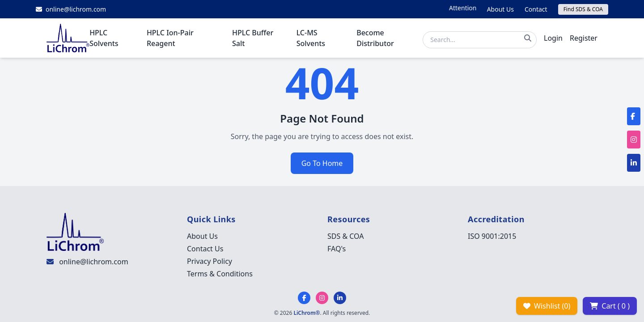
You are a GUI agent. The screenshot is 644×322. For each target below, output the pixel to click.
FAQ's (337, 249)
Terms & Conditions (220, 274)
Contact (536, 9)
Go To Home (322, 163)
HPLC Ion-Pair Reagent (170, 38)
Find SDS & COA (583, 9)
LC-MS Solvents (311, 38)
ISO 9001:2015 (492, 236)
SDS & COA (345, 236)
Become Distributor (375, 38)
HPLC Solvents (104, 38)
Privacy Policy (210, 261)
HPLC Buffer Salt (253, 38)
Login (553, 38)
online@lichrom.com (93, 262)
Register (584, 38)
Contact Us (205, 249)
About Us (500, 9)
